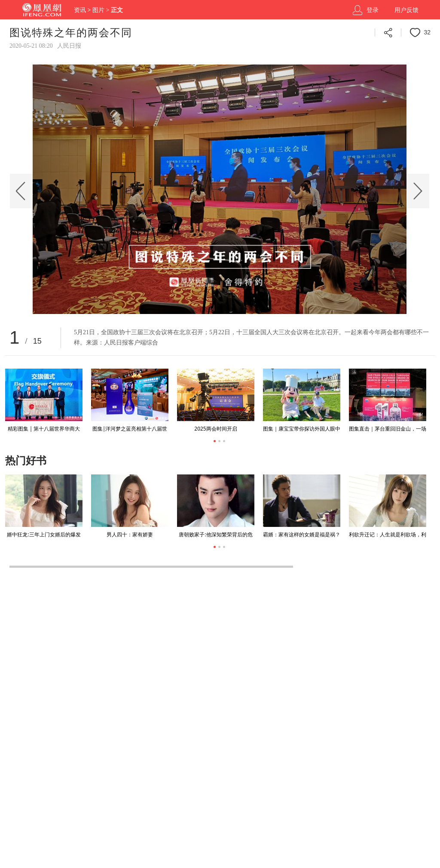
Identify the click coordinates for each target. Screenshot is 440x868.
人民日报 (69, 46)
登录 (373, 10)
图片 (98, 10)
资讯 (80, 10)
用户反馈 (406, 10)
